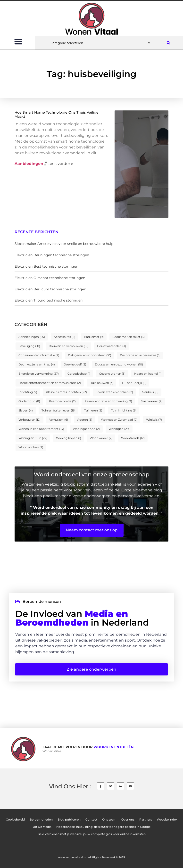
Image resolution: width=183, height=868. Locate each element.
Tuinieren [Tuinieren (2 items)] (93, 410)
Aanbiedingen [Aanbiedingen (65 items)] (32, 337)
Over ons (128, 820)
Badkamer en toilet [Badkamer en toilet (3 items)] (129, 337)
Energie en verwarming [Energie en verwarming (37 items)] (39, 374)
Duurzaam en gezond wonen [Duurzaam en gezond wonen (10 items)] (119, 364)
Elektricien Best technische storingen (46, 266)
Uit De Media (42, 827)
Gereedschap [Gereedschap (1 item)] (79, 374)
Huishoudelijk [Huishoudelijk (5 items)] (134, 383)
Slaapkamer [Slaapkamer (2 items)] (152, 401)
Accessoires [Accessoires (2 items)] (64, 337)
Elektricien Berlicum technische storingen (50, 289)
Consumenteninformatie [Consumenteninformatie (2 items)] (39, 355)
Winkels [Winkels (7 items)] (154, 420)
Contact (91, 820)
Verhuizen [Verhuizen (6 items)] (59, 420)
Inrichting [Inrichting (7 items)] (28, 392)
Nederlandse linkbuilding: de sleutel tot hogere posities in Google (103, 827)
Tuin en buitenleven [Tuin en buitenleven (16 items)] (58, 410)
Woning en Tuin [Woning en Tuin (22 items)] (33, 438)
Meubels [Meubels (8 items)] (150, 392)
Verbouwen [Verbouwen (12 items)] (29, 420)
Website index (167, 820)
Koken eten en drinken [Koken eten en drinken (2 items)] (114, 392)
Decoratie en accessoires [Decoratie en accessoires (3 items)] (140, 355)
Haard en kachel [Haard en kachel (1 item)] (148, 374)
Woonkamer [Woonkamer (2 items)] (101, 438)
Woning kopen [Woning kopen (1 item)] (69, 438)
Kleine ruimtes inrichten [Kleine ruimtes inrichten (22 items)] (66, 392)
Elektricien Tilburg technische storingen (49, 300)
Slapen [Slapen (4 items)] (26, 410)
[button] (18, 42)
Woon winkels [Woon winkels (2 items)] (31, 447)
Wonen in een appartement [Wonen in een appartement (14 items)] (41, 429)
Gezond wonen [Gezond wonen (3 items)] (112, 374)
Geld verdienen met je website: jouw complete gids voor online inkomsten (92, 834)
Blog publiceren (69, 820)
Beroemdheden (41, 820)
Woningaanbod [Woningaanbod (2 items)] (86, 429)
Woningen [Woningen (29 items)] (119, 429)
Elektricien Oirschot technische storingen (50, 278)
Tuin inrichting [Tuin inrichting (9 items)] (124, 410)
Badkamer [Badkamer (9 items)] (94, 337)
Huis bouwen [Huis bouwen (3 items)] (101, 383)
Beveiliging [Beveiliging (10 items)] (29, 346)
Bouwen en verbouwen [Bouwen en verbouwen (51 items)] (69, 346)
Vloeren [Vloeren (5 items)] (84, 420)
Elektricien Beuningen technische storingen (52, 255)
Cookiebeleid (15, 820)
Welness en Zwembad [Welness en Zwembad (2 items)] (119, 420)
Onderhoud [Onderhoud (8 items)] (29, 401)
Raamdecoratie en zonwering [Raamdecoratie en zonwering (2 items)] (108, 401)
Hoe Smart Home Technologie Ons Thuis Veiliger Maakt (57, 114)
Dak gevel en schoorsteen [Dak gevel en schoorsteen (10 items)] (90, 355)
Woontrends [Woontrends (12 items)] (133, 438)
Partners (146, 820)
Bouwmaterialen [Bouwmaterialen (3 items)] (112, 346)
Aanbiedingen (29, 164)
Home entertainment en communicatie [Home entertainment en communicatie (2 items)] (50, 383)
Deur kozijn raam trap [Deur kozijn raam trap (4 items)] (37, 364)
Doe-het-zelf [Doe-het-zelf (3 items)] (75, 364)
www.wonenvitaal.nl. (73, 857)
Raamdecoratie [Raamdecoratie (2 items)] (62, 401)
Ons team (109, 820)
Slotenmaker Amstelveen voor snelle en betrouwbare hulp (64, 244)
